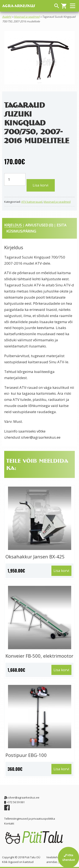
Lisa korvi (41, 185)
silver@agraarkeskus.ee (41, 437)
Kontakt (9, 823)
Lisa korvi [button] (61, 571)
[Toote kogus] (15, 179)
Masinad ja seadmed (27, 17)
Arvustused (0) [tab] (40, 225)
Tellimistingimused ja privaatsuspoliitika (30, 819)
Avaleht (7, 17)
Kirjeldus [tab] (13, 225)
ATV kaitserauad (32, 202)
